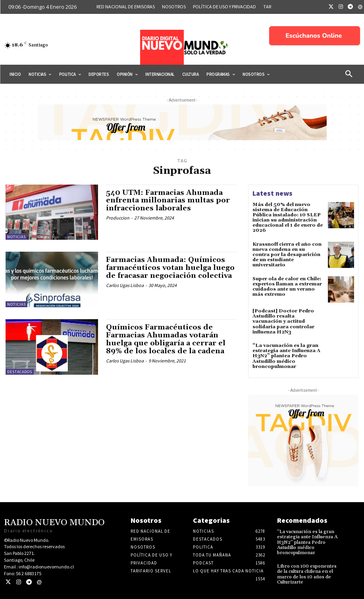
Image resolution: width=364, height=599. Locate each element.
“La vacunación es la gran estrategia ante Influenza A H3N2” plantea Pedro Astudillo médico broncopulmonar (286, 356)
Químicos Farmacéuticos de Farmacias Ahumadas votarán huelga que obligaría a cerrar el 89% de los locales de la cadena (166, 339)
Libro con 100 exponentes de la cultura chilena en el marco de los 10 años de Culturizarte (307, 574)
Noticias (16, 237)
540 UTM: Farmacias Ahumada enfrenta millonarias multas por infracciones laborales (168, 201)
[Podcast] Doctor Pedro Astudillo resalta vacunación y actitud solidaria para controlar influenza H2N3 (283, 322)
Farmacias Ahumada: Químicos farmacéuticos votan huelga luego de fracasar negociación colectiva (170, 268)
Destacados (20, 372)
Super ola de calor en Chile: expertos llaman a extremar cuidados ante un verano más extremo (287, 287)
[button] (349, 74)
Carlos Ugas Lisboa (125, 285)
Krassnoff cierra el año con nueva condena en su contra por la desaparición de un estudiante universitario (287, 255)
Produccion (118, 218)
